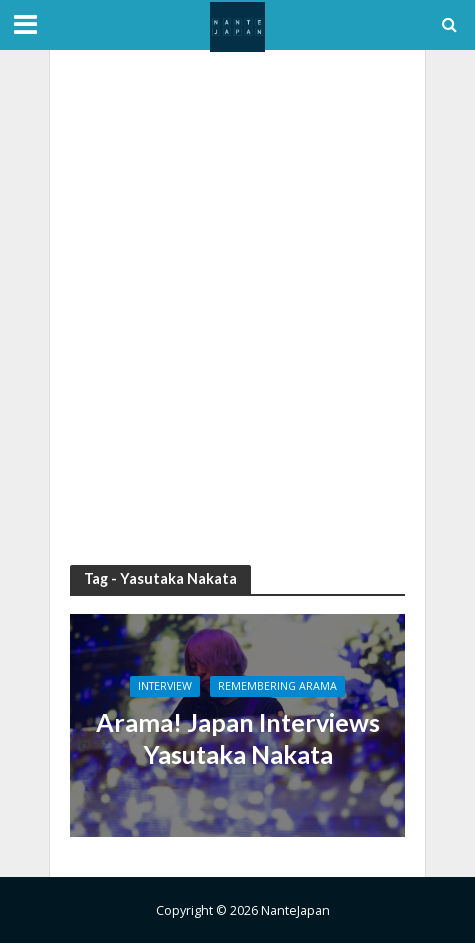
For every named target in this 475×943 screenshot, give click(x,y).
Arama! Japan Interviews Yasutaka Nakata (238, 738)
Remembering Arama (277, 686)
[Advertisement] (237, 307)
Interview (165, 686)
